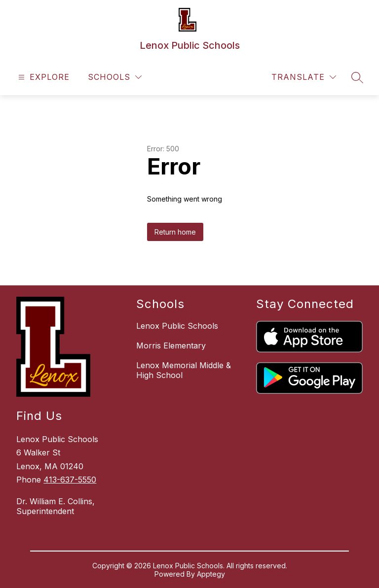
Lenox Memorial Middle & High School (184, 370)
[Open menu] (43, 77)
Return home (175, 232)
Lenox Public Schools (177, 326)
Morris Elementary (171, 346)
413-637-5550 (70, 480)
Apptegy (211, 574)
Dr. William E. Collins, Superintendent (56, 506)
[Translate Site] (304, 77)
